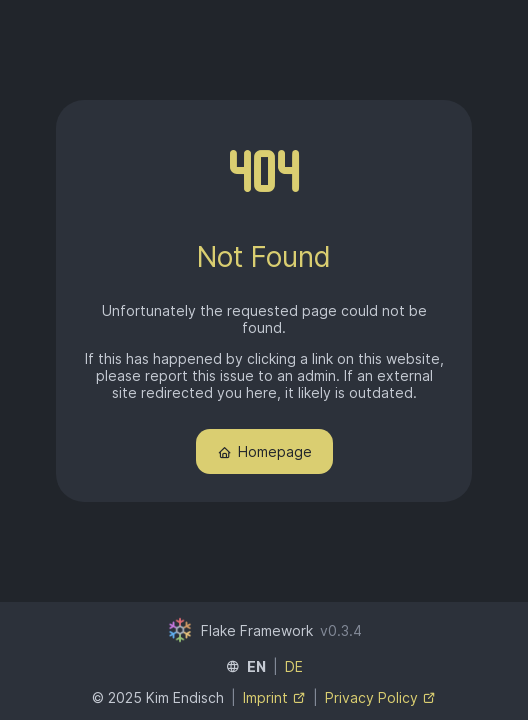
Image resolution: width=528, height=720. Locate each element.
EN (256, 666)
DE (294, 666)
